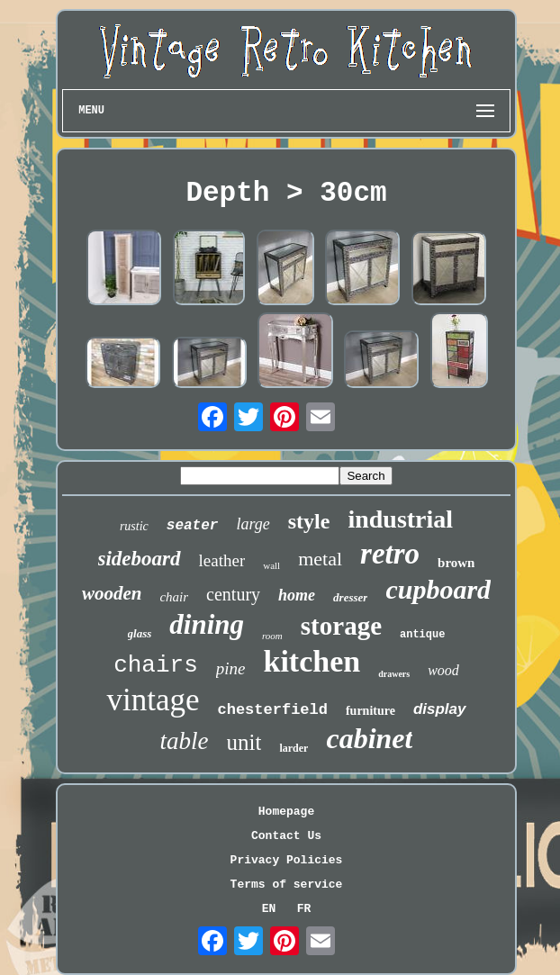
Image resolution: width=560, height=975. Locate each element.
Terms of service (287, 885)
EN (269, 909)
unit (244, 742)
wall (271, 565)
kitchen (312, 661)
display (440, 709)
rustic (134, 526)
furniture (370, 711)
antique (422, 635)
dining (207, 624)
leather (222, 560)
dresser (350, 597)
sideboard (140, 559)
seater (193, 526)
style (309, 521)
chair (174, 597)
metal (320, 559)
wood (443, 670)
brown (456, 563)
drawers (394, 674)
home (297, 595)
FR (304, 909)
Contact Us (286, 836)
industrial (400, 519)
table (185, 741)
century (233, 594)
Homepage (286, 812)
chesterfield (273, 710)
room (272, 636)
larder (294, 748)
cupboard (438, 589)
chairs (156, 665)
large (253, 524)
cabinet (369, 738)
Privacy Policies (287, 860)
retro (390, 554)
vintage (153, 700)
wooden (112, 593)
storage (341, 626)
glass (140, 633)
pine (231, 668)
